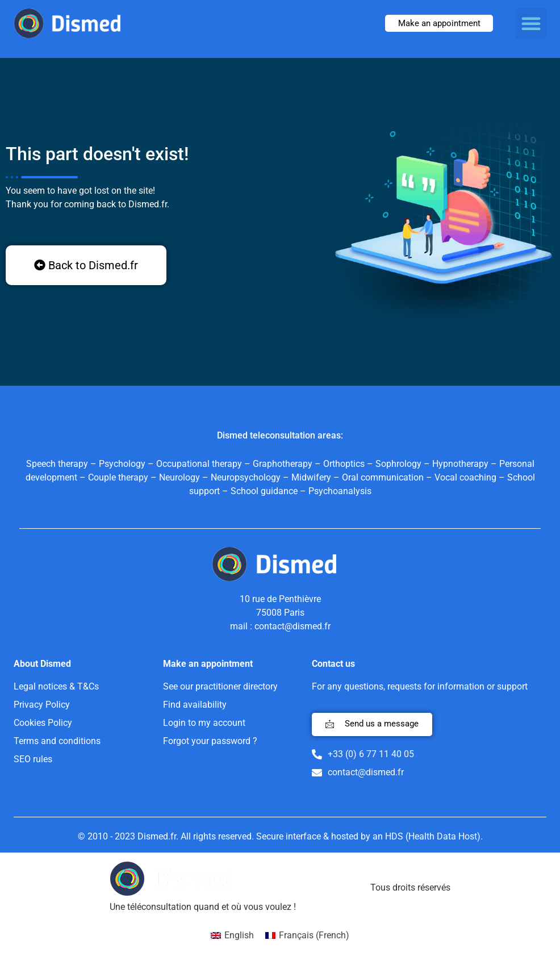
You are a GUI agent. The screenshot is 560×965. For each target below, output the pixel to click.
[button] (531, 23)
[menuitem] (232, 935)
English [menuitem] (239, 935)
